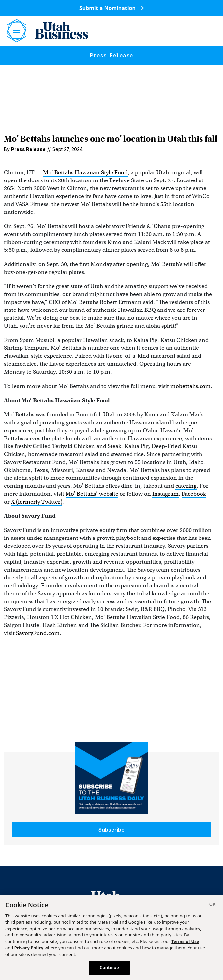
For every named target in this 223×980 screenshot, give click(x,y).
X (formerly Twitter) (37, 502)
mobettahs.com (191, 386)
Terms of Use (185, 941)
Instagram (165, 494)
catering (186, 486)
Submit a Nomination (111, 8)
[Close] (212, 905)
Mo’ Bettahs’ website (92, 494)
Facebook (194, 494)
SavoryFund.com (38, 633)
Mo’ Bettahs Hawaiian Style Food (85, 172)
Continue (109, 967)
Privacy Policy (29, 948)
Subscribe (111, 830)
